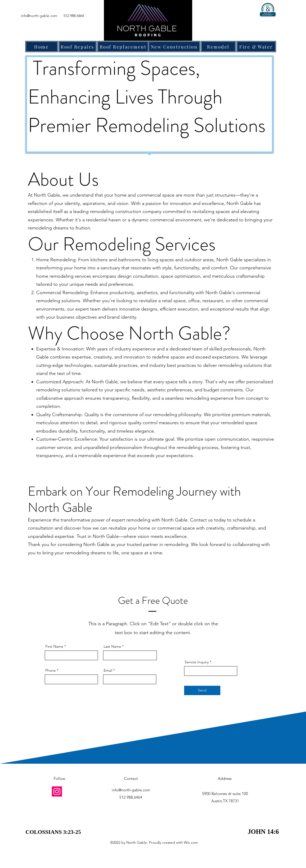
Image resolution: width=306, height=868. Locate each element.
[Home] (42, 47)
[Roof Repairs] (78, 47)
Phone (51, 670)
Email (108, 670)
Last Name (112, 646)
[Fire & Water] (256, 47)
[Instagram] (57, 791)
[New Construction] (174, 47)
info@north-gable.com (39, 16)
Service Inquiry (197, 662)
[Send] (202, 690)
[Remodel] (218, 47)
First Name (54, 646)
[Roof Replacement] (123, 47)
